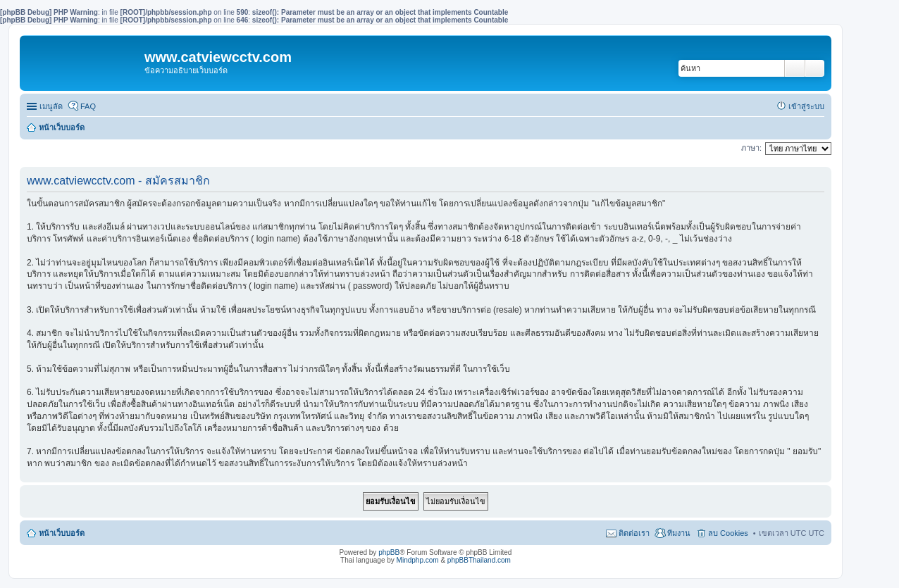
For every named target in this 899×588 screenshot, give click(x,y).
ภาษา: (751, 148)
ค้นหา (795, 68)
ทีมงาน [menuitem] (679, 533)
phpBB (389, 552)
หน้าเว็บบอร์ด (62, 127)
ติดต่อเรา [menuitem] (634, 533)
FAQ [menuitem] (88, 106)
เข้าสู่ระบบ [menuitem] (806, 106)
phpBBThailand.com (479, 560)
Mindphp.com (418, 560)
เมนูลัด (51, 106)
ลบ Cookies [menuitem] (728, 533)
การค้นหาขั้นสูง (815, 68)
